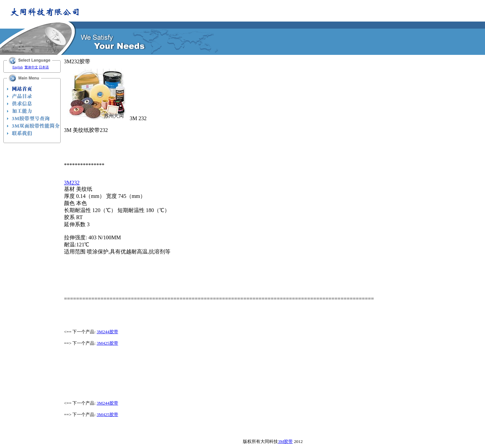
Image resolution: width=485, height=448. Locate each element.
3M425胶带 (107, 343)
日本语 (44, 67)
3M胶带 (285, 441)
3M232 (72, 183)
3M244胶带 (107, 332)
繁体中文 (31, 67)
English (18, 67)
